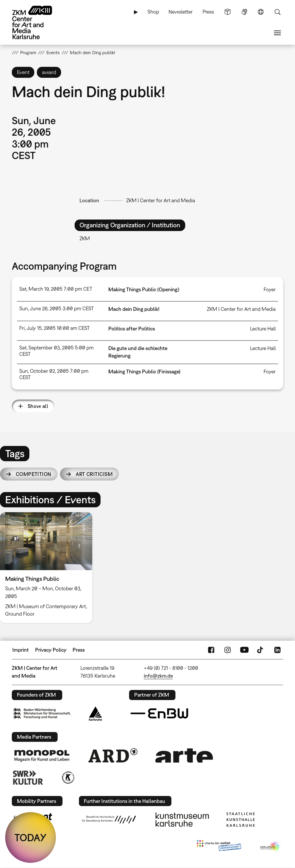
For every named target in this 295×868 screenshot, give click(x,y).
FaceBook (211, 650)
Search (277, 12)
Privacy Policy (51, 650)
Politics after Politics (132, 329)
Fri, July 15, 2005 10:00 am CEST (54, 328)
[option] (49, 568)
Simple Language (228, 12)
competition (34, 474)
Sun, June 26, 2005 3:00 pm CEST (56, 308)
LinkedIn (277, 650)
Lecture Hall (263, 329)
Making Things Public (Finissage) (144, 371)
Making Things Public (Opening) (144, 289)
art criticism (94, 474)
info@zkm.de (158, 676)
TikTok (261, 650)
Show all (38, 406)
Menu (277, 33)
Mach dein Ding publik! (134, 309)
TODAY (31, 837)
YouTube (244, 650)
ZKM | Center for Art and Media (161, 200)
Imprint (21, 650)
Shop (153, 12)
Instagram (228, 650)
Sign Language (244, 12)
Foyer (270, 289)
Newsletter (181, 12)
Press (208, 12)
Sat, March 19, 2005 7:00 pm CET (56, 289)
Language (261, 12)
